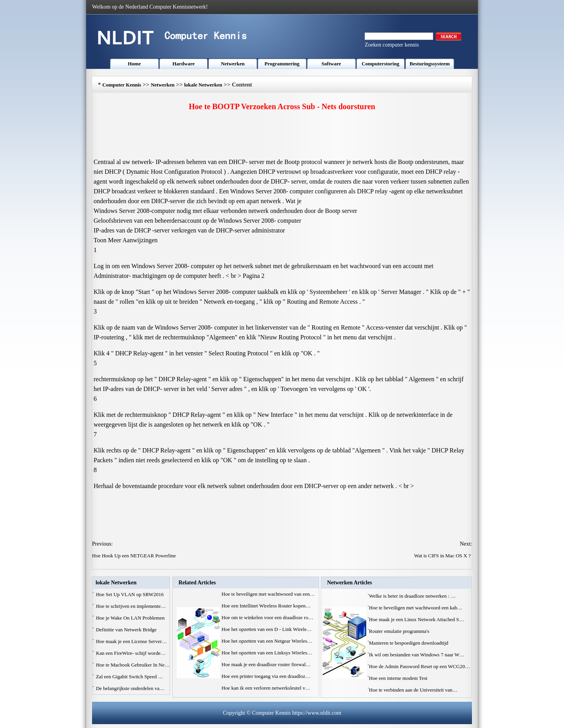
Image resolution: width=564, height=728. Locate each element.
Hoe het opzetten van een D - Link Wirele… (267, 629)
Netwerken (233, 64)
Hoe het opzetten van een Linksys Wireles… (267, 653)
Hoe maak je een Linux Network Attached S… (417, 619)
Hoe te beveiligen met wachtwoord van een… (268, 594)
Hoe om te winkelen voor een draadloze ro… (268, 617)
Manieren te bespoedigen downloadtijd (409, 643)
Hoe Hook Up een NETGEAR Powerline (135, 556)
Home (134, 64)
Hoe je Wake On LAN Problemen (131, 618)
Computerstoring (380, 64)
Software (331, 64)
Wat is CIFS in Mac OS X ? (443, 556)
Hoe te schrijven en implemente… (131, 606)
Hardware (183, 64)
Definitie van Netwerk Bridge (127, 630)
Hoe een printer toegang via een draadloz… (266, 676)
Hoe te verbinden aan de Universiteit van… (413, 690)
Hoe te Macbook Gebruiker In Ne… (133, 665)
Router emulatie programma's (400, 631)
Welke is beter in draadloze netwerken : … (412, 596)
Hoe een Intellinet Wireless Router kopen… (266, 606)
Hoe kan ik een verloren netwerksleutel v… (266, 688)
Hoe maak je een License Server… (131, 641)
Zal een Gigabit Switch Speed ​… (130, 677)
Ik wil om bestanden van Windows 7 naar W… (417, 655)
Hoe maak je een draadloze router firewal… (266, 664)
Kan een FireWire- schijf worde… (131, 653)
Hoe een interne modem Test (399, 678)
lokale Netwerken (203, 85)
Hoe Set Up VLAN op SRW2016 (130, 594)
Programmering (282, 64)
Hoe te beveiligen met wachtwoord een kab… (416, 608)
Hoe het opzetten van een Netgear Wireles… (267, 641)
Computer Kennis (122, 85)
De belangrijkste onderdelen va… (130, 688)
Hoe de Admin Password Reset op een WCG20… (419, 666)
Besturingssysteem (430, 64)
